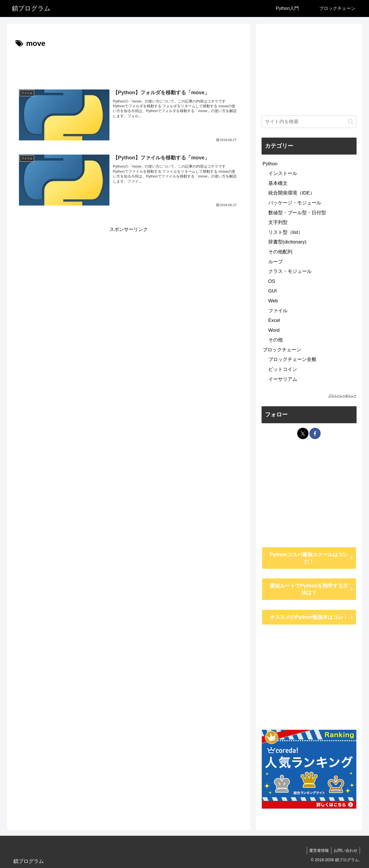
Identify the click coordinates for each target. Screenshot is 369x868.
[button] (351, 122)
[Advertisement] (129, 66)
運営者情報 (317, 850)
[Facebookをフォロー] (315, 433)
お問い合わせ (345, 850)
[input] (309, 122)
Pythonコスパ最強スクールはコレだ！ (309, 558)
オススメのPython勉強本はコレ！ (309, 617)
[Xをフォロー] (303, 433)
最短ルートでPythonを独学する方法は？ (309, 589)
